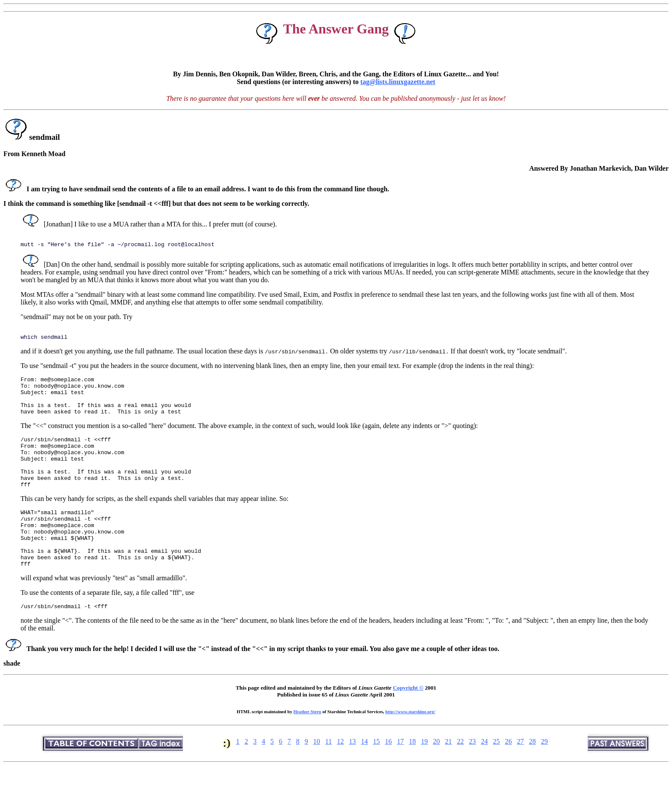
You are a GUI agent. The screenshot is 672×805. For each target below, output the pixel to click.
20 (436, 777)
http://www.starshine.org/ (410, 748)
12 (340, 777)
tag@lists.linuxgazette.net (398, 82)
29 (544, 777)
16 (388, 777)
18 (412, 777)
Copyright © (408, 724)
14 (364, 777)
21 (448, 777)
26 (508, 777)
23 (472, 777)
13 (352, 777)
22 (460, 777)
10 (317, 777)
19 (424, 777)
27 (520, 777)
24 (484, 777)
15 (376, 777)
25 (496, 777)
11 (328, 777)
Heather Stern (307, 748)
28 (532, 777)
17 (400, 777)
